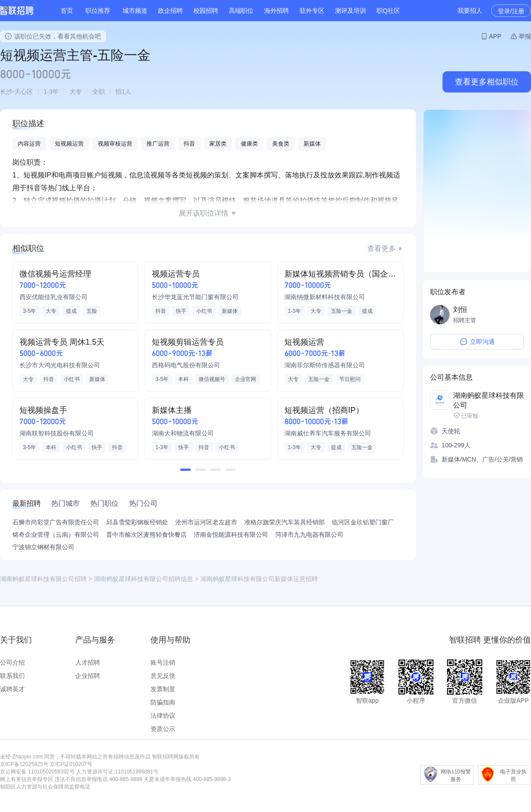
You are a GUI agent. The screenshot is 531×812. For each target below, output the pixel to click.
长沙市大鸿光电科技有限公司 (60, 365)
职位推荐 (98, 11)
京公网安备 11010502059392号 (37, 772)
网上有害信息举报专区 (27, 779)
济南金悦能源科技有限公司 (231, 535)
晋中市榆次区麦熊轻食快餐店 (146, 535)
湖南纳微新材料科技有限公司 (325, 297)
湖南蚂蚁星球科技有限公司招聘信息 (143, 579)
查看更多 (381, 248)
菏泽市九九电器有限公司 (309, 535)
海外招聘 (277, 11)
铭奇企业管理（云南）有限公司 (56, 535)
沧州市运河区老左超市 (206, 522)
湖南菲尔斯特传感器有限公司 (325, 365)
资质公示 (163, 729)
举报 (525, 36)
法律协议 (163, 716)
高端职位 (241, 11)
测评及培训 (350, 11)
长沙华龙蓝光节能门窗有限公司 (195, 297)
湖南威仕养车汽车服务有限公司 (328, 433)
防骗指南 (163, 702)
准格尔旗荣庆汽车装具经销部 (285, 522)
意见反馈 (163, 676)
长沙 (6, 92)
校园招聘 (206, 11)
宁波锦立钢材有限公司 (43, 547)
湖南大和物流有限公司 (183, 433)
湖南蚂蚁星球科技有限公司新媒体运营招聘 (259, 579)
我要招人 (470, 11)
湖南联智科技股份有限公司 (57, 433)
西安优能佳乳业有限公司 (54, 297)
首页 (67, 11)
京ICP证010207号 (71, 764)
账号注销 (163, 662)
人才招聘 (88, 662)
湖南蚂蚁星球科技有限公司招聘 (43, 579)
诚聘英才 (12, 689)
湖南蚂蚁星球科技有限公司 (489, 400)
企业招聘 (88, 676)
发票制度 (163, 689)
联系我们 (12, 676)
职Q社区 (388, 11)
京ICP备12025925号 (24, 764)
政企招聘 (170, 11)
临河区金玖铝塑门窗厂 (363, 522)
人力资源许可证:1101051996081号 (117, 772)
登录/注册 (511, 11)
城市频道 (135, 11)
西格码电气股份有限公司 (186, 365)
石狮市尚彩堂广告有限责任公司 (56, 522)
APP (495, 36)
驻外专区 (312, 11)
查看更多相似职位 (487, 82)
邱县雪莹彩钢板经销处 (137, 522)
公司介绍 (12, 662)
